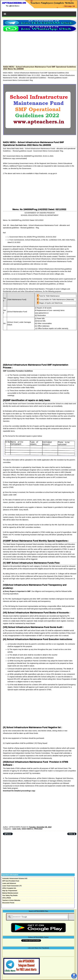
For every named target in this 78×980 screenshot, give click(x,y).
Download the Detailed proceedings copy (19, 791)
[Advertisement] (40, 48)
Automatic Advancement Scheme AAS (15, 879)
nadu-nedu (17, 829)
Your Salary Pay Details (10, 895)
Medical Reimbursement (10, 893)
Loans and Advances (9, 883)
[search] (40, 917)
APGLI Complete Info (9, 888)
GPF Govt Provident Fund (11, 881)
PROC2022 (38, 829)
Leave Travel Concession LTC (12, 886)
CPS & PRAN (7, 898)
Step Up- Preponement (10, 891)
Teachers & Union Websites (11, 900)
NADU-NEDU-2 (27, 829)
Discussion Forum (8, 903)
